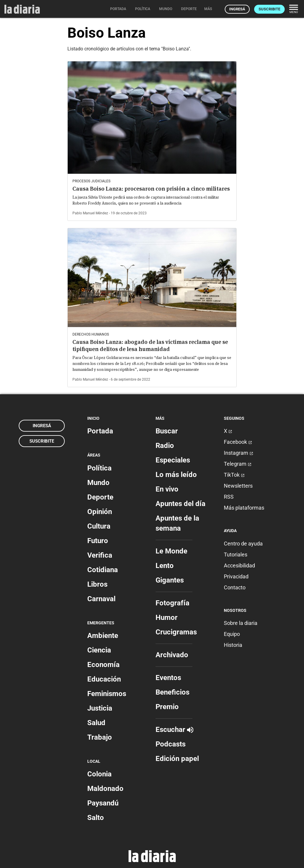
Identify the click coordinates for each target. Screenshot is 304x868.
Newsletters (238, 486)
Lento (165, 566)
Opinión (100, 512)
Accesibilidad (239, 565)
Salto (96, 818)
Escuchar (174, 730)
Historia (233, 645)
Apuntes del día (180, 504)
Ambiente (103, 636)
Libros (97, 584)
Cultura (99, 526)
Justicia (100, 708)
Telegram (238, 464)
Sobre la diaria (241, 623)
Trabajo (100, 737)
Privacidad (236, 576)
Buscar (167, 431)
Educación (104, 679)
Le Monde (171, 551)
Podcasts (171, 744)
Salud (96, 723)
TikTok (234, 475)
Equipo (232, 634)
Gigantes (170, 580)
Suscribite (269, 9)
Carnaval (101, 599)
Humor (167, 618)
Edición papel (177, 759)
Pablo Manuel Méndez (90, 213)
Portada (100, 431)
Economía (103, 665)
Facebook (238, 442)
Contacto (235, 587)
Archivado (172, 655)
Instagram (239, 453)
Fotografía (172, 603)
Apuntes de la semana (177, 523)
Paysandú (103, 803)
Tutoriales (236, 555)
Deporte (100, 497)
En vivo (167, 489)
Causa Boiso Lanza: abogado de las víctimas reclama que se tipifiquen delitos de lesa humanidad (150, 346)
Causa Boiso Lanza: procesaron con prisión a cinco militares (151, 189)
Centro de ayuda (243, 544)
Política (99, 468)
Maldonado (105, 789)
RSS (229, 497)
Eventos (168, 678)
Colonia (99, 774)
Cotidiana (103, 570)
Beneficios (172, 692)
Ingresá (237, 9)
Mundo (98, 483)
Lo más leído (176, 475)
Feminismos (107, 694)
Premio (167, 707)
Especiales (173, 460)
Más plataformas (244, 508)
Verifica (100, 555)
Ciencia (99, 650)
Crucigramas (176, 632)
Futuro (98, 541)
